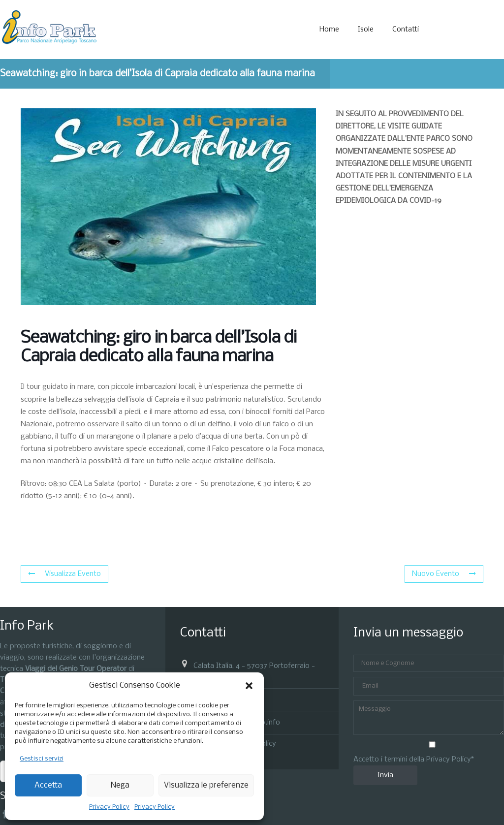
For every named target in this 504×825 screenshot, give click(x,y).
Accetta (48, 785)
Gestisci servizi (42, 759)
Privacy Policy (109, 807)
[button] (249, 686)
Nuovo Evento (444, 574)
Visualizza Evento (64, 574)
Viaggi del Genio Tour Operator (76, 669)
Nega (120, 785)
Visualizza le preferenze (206, 785)
